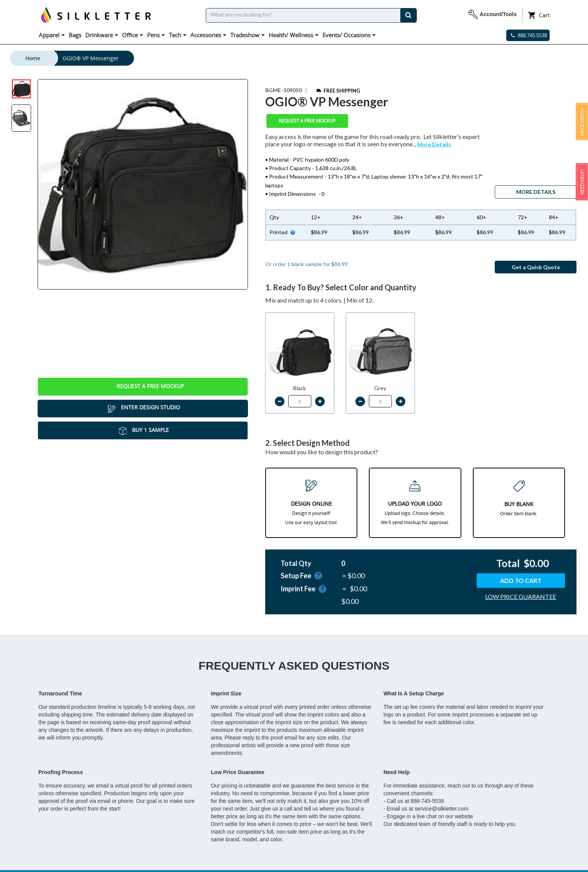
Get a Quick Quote (536, 267)
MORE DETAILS (536, 192)
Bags (75, 35)
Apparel (52, 35)
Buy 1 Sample (143, 430)
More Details (434, 144)
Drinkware (102, 35)
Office (133, 35)
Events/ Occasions (349, 35)
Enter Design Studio (143, 409)
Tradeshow (248, 35)
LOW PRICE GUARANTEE (521, 597)
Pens (156, 35)
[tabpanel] (143, 184)
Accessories (208, 35)
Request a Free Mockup (143, 387)
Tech (178, 35)
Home (33, 58)
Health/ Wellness (294, 35)
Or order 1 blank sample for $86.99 (306, 264)
